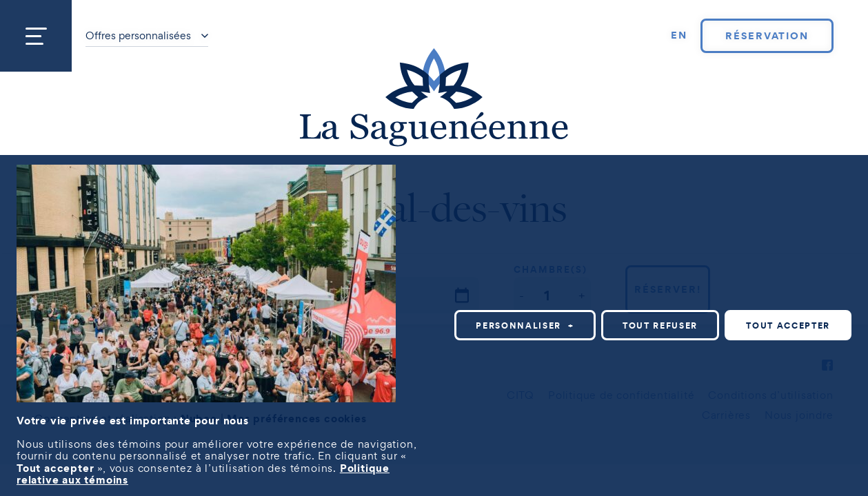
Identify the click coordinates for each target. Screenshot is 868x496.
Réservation (767, 36)
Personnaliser (525, 325)
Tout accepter (788, 325)
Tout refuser (660, 325)
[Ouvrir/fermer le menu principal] (36, 36)
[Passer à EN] (679, 36)
